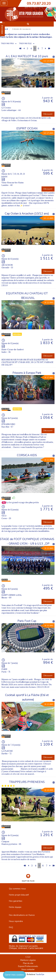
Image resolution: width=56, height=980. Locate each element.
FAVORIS (2, 30)
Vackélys (40, 974)
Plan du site (28, 963)
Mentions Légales (28, 960)
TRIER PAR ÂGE (25, 44)
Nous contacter (28, 969)
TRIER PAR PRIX (7, 44)
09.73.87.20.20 (39, 3)
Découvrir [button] (48, 114)
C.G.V (28, 957)
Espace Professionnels (28, 966)
